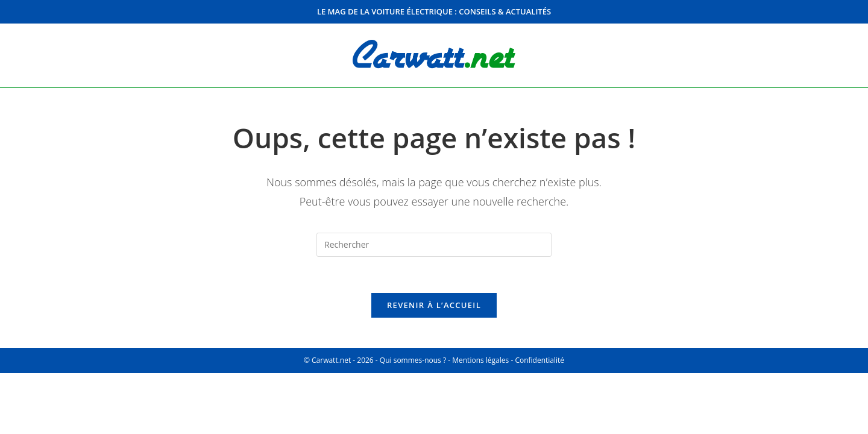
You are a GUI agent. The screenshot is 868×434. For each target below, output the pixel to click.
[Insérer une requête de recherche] (434, 245)
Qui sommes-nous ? (413, 360)
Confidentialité (539, 360)
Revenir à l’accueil (434, 305)
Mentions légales (480, 360)
